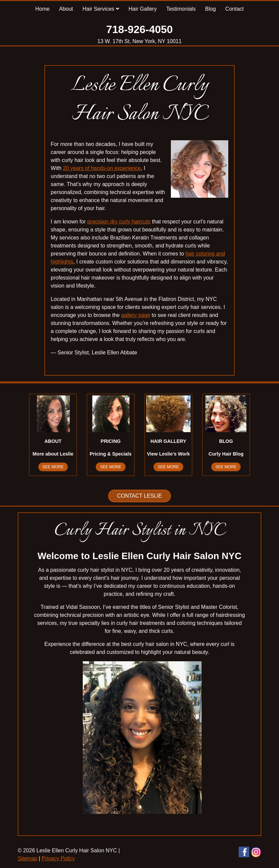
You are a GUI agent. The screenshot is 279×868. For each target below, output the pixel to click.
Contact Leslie (140, 496)
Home (43, 9)
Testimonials (181, 9)
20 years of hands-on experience (102, 168)
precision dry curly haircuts (119, 222)
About (66, 9)
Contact (234, 9)
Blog (211, 9)
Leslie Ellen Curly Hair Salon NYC (139, 100)
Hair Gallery (143, 9)
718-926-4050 (139, 29)
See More (53, 467)
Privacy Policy (58, 858)
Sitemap (28, 858)
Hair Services (101, 9)
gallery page (136, 315)
